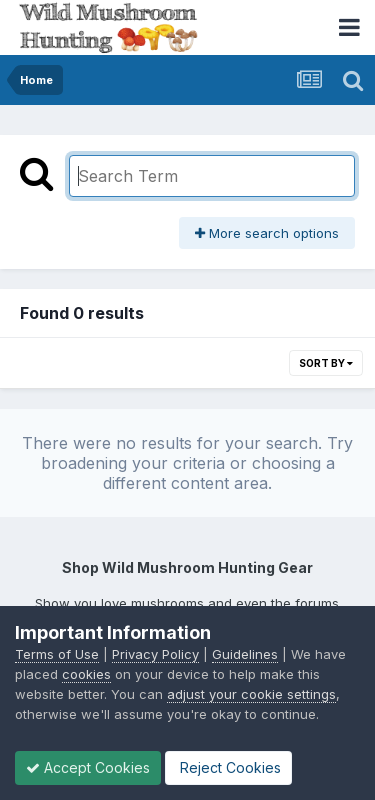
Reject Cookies (228, 767)
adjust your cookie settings (251, 694)
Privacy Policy (155, 654)
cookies (86, 674)
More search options (267, 233)
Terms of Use (57, 654)
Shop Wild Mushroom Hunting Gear (187, 567)
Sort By (326, 363)
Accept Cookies (88, 767)
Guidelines (245, 654)
